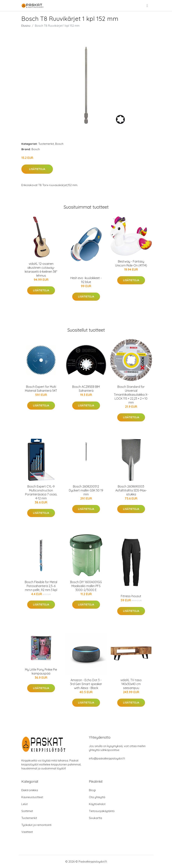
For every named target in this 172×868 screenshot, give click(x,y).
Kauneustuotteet (32, 797)
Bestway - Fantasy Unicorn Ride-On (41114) (131, 263)
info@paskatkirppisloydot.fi (107, 758)
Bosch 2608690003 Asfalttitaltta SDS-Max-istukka (131, 490)
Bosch (59, 144)
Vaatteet (27, 832)
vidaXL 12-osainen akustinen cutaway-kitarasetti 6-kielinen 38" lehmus (41, 270)
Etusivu (26, 26)
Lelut (24, 804)
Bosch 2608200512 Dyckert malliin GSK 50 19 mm (86, 490)
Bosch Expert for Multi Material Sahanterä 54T (41, 389)
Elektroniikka (30, 790)
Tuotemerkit (46, 144)
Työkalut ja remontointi (36, 825)
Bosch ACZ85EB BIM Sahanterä (86, 389)
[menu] (147, 6)
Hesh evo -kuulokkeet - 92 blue (86, 280)
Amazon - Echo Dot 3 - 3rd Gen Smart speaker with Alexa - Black (86, 684)
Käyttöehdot (97, 804)
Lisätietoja (37, 169)
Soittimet (27, 811)
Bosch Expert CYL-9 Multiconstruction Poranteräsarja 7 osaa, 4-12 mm (41, 492)
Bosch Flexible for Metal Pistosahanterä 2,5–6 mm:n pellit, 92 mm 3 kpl (41, 586)
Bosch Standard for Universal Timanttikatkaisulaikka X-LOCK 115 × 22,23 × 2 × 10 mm (131, 395)
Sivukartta (95, 818)
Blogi (92, 790)
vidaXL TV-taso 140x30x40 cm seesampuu (131, 684)
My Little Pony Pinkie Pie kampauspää (41, 671)
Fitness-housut (131, 596)
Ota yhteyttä (97, 797)
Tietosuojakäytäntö (102, 811)
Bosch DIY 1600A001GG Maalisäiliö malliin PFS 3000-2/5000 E (86, 586)
